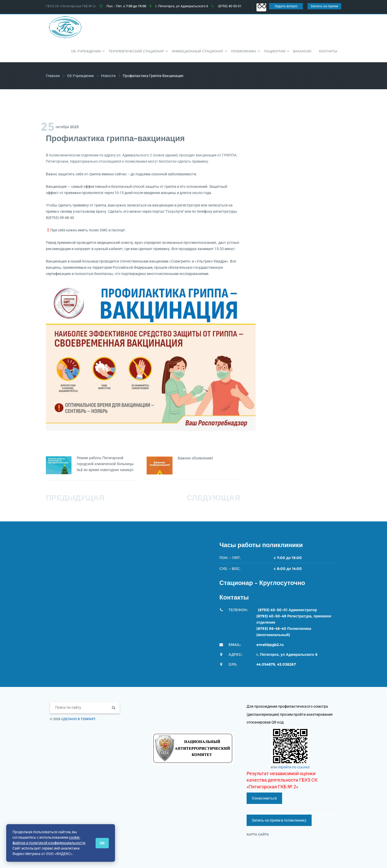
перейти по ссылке (294, 767)
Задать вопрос (286, 6)
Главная (53, 76)
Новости (108, 76)
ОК (102, 843)
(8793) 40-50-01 (273, 610)
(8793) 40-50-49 (271, 616)
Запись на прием (324, 6)
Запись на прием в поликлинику (279, 820)
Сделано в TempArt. (79, 719)
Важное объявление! (196, 458)
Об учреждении (80, 76)
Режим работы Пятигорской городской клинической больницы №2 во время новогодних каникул (106, 464)
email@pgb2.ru (270, 645)
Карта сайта (258, 834)
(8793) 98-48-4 (270, 629)
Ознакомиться (264, 798)
